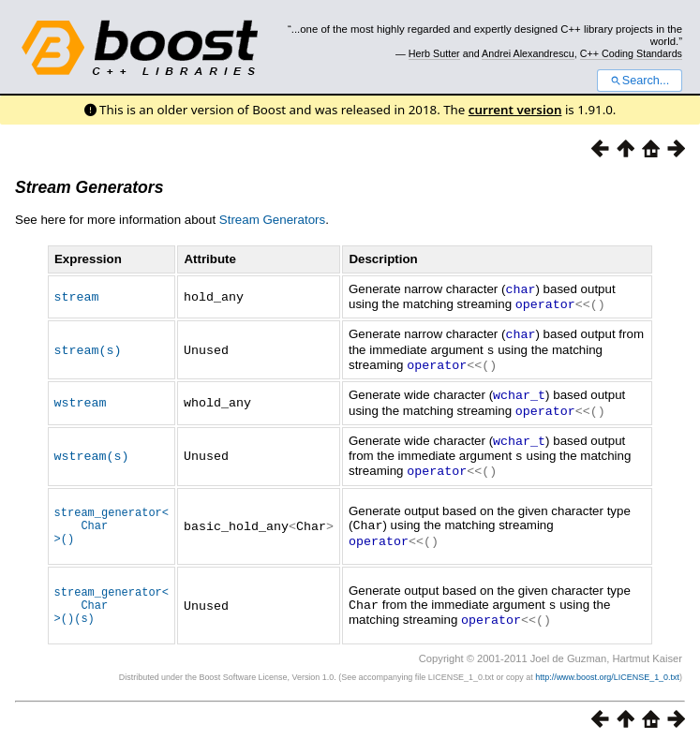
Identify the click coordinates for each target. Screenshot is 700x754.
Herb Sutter (434, 53)
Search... (640, 81)
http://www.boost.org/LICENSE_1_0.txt (607, 685)
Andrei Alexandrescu (528, 53)
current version (515, 110)
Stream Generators (89, 187)
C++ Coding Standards (631, 53)
